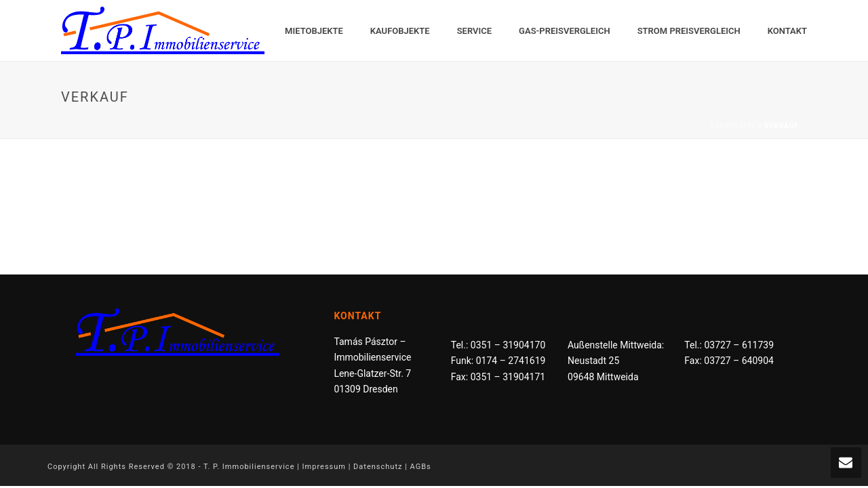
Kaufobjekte (400, 31)
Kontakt (787, 31)
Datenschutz (378, 467)
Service (474, 31)
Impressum (324, 467)
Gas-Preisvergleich (565, 31)
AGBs (421, 467)
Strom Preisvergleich (689, 31)
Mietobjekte (314, 31)
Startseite (733, 126)
